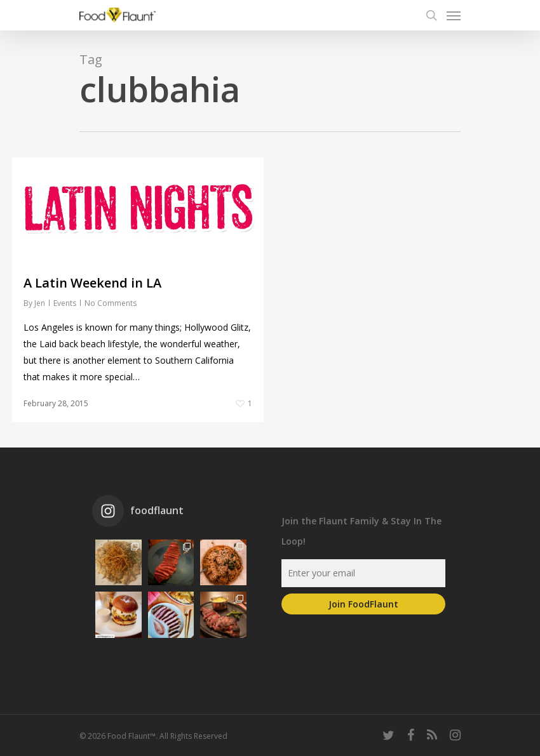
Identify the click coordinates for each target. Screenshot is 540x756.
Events (65, 303)
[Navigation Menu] (454, 15)
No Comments (111, 303)
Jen (40, 303)
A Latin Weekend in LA (92, 283)
